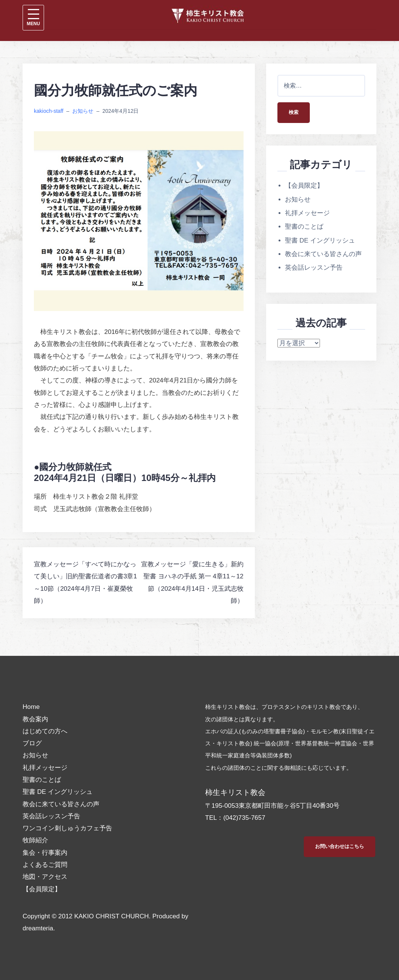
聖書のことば (304, 227)
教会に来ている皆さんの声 (323, 254)
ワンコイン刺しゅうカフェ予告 (67, 828)
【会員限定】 (304, 186)
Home (31, 707)
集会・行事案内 (45, 853)
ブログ (32, 743)
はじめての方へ (45, 731)
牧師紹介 (35, 840)
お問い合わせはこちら (340, 846)
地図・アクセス (45, 877)
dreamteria (38, 928)
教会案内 (35, 719)
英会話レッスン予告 (314, 268)
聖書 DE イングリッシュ (320, 240)
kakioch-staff (49, 111)
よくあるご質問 (45, 865)
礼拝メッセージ (307, 213)
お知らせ (83, 111)
